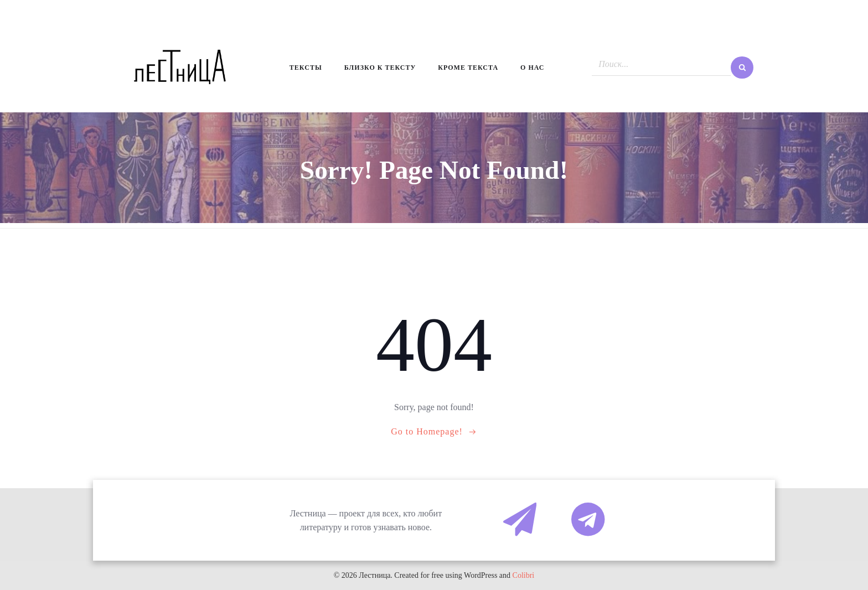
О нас (532, 68)
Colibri (524, 575)
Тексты (306, 68)
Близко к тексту (380, 68)
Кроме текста (468, 68)
